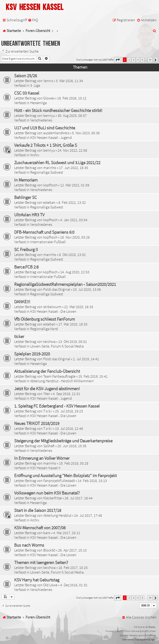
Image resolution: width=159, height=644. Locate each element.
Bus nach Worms (29, 545)
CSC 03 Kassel (27, 93)
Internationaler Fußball (48, 242)
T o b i (48, 411)
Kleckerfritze (53, 498)
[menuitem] (33, 20)
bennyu (49, 115)
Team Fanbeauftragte (59, 376)
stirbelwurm (52, 307)
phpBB (120, 631)
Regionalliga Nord (44, 329)
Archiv (35, 155)
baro (47, 533)
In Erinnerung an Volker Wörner (42, 458)
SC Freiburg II (26, 249)
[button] (118, 60)
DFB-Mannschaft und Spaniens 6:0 (44, 232)
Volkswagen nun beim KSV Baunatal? (47, 493)
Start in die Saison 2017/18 (38, 510)
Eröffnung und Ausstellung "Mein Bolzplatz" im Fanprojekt (65, 475)
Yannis (48, 81)
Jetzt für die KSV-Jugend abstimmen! (47, 389)
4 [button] (138, 60)
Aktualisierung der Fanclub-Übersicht (47, 371)
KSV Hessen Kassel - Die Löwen (53, 311)
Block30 (49, 550)
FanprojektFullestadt (59, 481)
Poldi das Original (57, 289)
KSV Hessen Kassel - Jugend (51, 137)
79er (47, 394)
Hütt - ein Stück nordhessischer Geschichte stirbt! (58, 110)
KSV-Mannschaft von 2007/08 (40, 528)
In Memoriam (26, 180)
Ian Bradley (150, 627)
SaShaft (49, 446)
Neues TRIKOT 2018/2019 (37, 423)
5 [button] (142, 60)
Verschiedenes (41, 120)
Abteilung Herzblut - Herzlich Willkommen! (62, 381)
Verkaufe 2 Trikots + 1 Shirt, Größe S (46, 145)
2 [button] (129, 60)
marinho (50, 168)
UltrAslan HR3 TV (29, 215)
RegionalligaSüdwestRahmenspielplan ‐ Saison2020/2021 (65, 284)
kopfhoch (50, 185)
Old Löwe (50, 585)
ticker (19, 336)
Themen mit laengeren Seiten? (41, 562)
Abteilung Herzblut (57, 515)
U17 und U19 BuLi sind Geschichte (45, 128)
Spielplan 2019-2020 (32, 354)
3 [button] (134, 60)
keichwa (49, 341)
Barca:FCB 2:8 (26, 267)
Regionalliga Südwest (47, 172)
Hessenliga (38, 103)
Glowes (49, 98)
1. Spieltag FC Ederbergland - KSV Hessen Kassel (57, 406)
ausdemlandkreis (56, 133)
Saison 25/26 (26, 76)
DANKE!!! (22, 302)
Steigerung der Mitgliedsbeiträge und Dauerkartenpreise (63, 441)
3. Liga (35, 85)
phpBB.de (151, 635)
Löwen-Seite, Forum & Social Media (57, 346)
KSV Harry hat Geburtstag (37, 580)
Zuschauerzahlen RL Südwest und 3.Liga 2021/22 (57, 163)
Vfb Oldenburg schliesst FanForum (45, 319)
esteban (49, 202)
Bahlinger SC (26, 197)
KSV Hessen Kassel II (45, 468)
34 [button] (150, 60)
